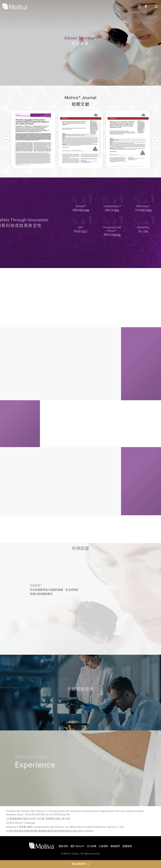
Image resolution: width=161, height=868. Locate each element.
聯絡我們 (115, 846)
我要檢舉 (127, 846)
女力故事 (92, 846)
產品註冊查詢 (81, 864)
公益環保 (103, 846)
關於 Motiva (77, 846)
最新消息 (63, 846)
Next (155, 139)
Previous (6, 139)
